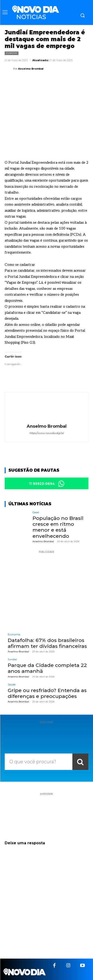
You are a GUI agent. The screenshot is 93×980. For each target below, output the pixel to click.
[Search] (80, 762)
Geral (36, 512)
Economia (14, 635)
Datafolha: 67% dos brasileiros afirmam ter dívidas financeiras (47, 643)
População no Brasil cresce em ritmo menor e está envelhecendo (58, 527)
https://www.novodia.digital (46, 433)
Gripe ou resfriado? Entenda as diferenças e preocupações (47, 693)
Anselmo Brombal (31, 69)
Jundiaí (12, 53)
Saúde (12, 685)
